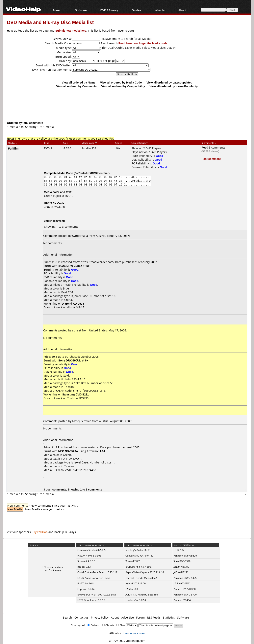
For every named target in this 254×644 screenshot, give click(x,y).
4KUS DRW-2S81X (70, 266)
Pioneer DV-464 (182, 600)
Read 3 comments (213, 147)
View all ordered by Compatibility (123, 86)
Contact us (81, 617)
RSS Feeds (154, 617)
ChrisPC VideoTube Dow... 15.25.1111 (98, 572)
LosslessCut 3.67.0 (136, 600)
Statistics (169, 617)
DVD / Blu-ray (109, 10)
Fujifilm (13, 148)
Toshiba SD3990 (78, 398)
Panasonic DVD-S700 (185, 595)
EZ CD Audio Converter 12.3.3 (94, 578)
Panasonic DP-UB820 (185, 556)
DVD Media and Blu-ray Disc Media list (50, 22)
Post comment (211, 159)
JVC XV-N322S (181, 572)
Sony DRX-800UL (70, 360)
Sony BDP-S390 (182, 561)
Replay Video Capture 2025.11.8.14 (145, 572)
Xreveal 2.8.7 (133, 561)
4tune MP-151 (76, 307)
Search (67, 617)
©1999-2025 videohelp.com (127, 641)
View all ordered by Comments (76, 86)
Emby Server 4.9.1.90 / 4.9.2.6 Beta (97, 595)
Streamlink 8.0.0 (86, 561)
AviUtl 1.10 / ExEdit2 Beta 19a (142, 595)
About (182, 10)
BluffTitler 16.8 (86, 583)
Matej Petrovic (82, 421)
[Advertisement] (127, 104)
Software (81, 10)
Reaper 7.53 (84, 567)
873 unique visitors (52, 567)
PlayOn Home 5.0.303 (89, 556)
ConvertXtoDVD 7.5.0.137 (139, 556)
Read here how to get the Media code (143, 43)
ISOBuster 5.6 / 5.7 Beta (139, 567)
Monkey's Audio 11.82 (138, 550)
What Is (160, 10)
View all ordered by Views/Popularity (174, 86)
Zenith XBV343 (181, 567)
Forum (57, 10)
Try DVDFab (40, 532)
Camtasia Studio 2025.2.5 (91, 550)
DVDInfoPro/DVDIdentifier (92, 173)
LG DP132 (179, 550)
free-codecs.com (133, 633)
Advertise (127, 617)
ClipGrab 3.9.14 (86, 589)
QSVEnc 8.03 (132, 589)
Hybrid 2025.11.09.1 (137, 583)
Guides (136, 10)
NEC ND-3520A (68, 451)
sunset (77, 330)
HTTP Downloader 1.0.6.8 (91, 600)
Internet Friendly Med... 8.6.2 (141, 578)
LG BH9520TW (181, 583)
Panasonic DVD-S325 (185, 578)
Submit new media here (71, 31)
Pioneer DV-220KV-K (185, 589)
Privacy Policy (100, 617)
